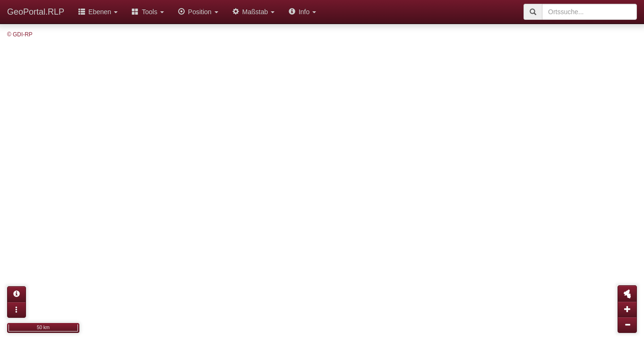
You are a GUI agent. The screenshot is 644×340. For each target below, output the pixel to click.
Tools (148, 12)
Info (302, 12)
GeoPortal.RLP (36, 12)
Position (198, 12)
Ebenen (98, 12)
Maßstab (253, 12)
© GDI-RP (20, 34)
